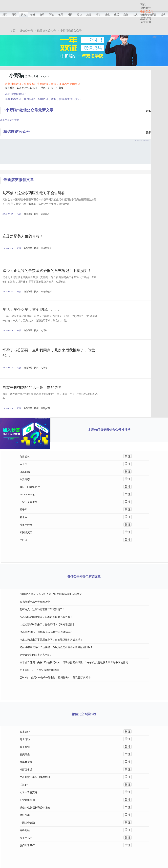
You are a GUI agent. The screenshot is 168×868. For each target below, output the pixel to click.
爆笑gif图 (45, 408)
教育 (61, 15)
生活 (117, 15)
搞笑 (24, 15)
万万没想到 (46, 292)
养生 (107, 15)
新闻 (5, 15)
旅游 (89, 15)
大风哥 (44, 368)
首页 (143, 4)
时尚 (98, 15)
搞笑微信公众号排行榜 (115, 430)
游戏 (163, 15)
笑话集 (44, 330)
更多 (148, 111)
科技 (70, 15)
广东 (51, 88)
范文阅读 (146, 22)
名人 (135, 15)
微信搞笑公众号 (47, 31)
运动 (79, 15)
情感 (33, 15)
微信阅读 (146, 8)
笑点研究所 (46, 248)
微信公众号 (147, 11)
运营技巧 (146, 18)
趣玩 (42, 15)
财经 (14, 15)
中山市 (59, 88)
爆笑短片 (45, 214)
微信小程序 (147, 15)
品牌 (126, 15)
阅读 (51, 15)
